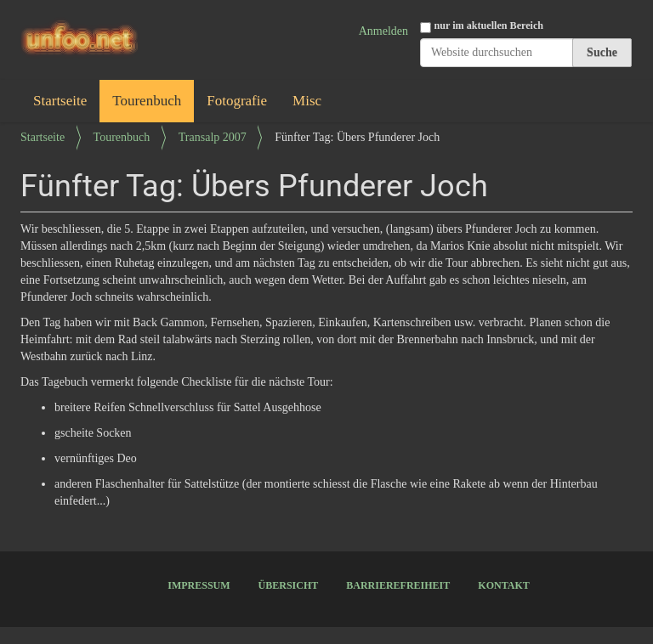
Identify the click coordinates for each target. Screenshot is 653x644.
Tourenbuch (147, 101)
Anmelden (383, 31)
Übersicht (289, 585)
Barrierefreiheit (398, 585)
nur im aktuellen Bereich (489, 25)
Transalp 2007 (213, 137)
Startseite (60, 101)
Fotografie (237, 101)
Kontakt (503, 585)
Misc (307, 101)
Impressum (199, 585)
